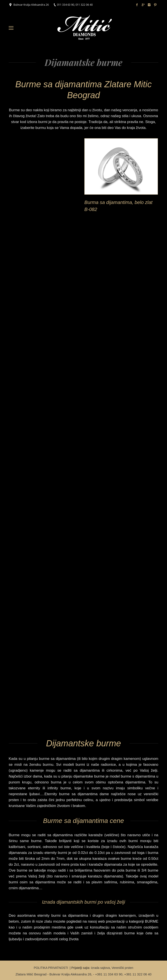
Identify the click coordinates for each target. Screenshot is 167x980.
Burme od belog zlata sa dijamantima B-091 (34, 206)
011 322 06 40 (84, 5)
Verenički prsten (122, 968)
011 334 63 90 (66, 5)
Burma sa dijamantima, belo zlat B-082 (118, 206)
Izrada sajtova (100, 968)
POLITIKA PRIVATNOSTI (51, 968)
